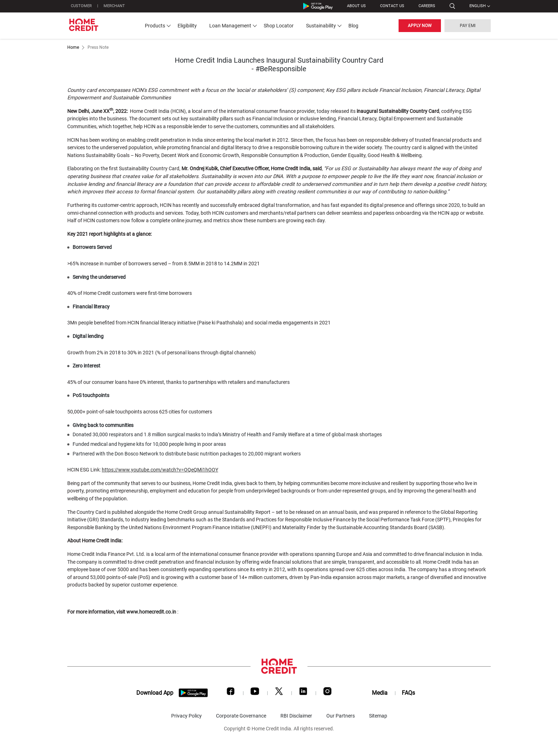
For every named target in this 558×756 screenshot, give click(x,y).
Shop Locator (279, 26)
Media (380, 693)
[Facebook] (231, 693)
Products (155, 26)
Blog (353, 26)
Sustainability (321, 26)
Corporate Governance (241, 716)
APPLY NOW (420, 26)
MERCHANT (114, 6)
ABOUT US (356, 6)
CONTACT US (392, 6)
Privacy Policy (186, 716)
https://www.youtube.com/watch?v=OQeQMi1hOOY (160, 470)
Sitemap (378, 716)
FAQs (408, 693)
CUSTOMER (81, 6)
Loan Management (230, 26)
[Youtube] (255, 693)
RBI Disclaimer (296, 716)
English (478, 6)
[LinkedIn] (303, 693)
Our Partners (341, 716)
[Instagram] (327, 693)
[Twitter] (279, 693)
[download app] (193, 693)
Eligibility (187, 26)
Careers (427, 6)
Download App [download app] (155, 693)
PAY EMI (468, 26)
